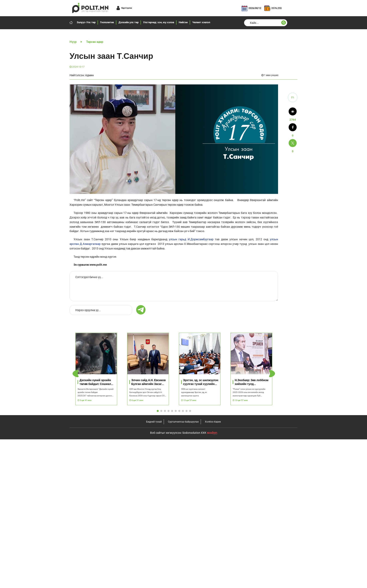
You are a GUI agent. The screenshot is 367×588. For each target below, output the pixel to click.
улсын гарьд (178, 239)
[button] (272, 448)
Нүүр (73, 42)
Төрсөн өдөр (95, 42)
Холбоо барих (213, 570)
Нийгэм (183, 22)
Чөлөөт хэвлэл (201, 22)
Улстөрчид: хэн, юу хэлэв (159, 22)
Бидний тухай (154, 570)
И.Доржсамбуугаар (201, 239)
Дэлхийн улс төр (129, 22)
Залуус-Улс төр (86, 22)
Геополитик (107, 22)
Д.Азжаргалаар (90, 244)
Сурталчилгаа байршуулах (183, 570)
